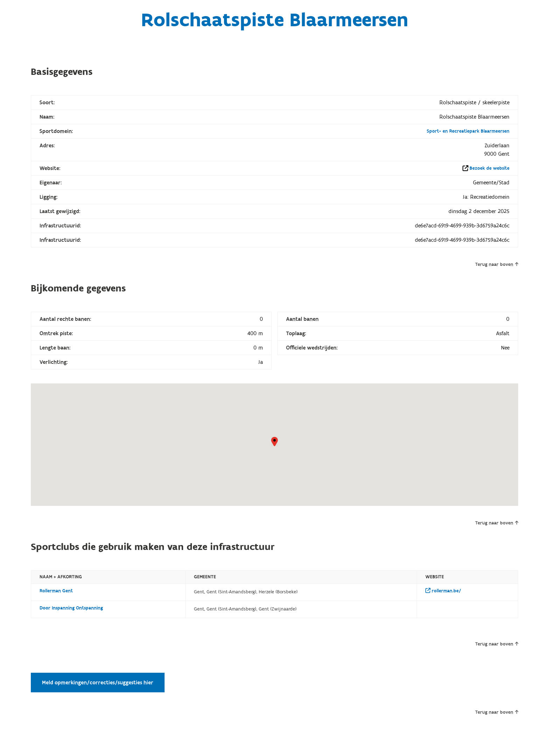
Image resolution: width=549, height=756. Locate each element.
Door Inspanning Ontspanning (71, 608)
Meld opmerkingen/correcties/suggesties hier (98, 683)
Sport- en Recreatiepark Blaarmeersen (468, 131)
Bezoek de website (489, 168)
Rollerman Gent (56, 591)
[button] (274, 441)
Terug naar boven (497, 264)
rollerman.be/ (443, 591)
